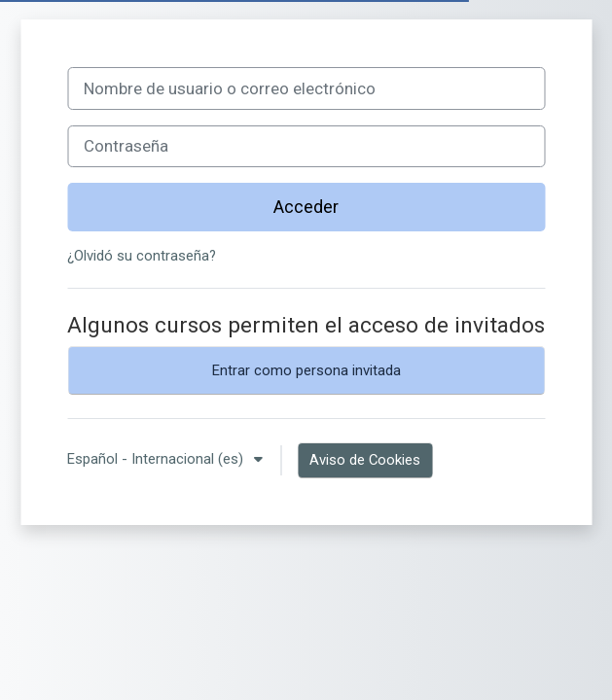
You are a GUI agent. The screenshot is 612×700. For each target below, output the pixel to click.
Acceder (306, 207)
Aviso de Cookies (365, 460)
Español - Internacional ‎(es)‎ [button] (157, 459)
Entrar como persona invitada (306, 370)
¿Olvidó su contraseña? (142, 256)
